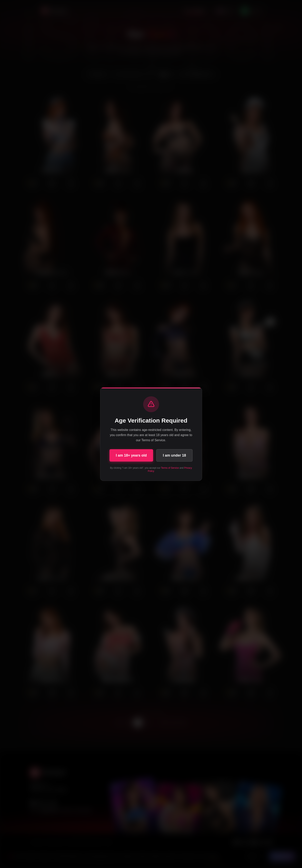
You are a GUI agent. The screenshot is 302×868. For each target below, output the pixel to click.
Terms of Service (170, 468)
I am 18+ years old (131, 455)
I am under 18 (174, 455)
